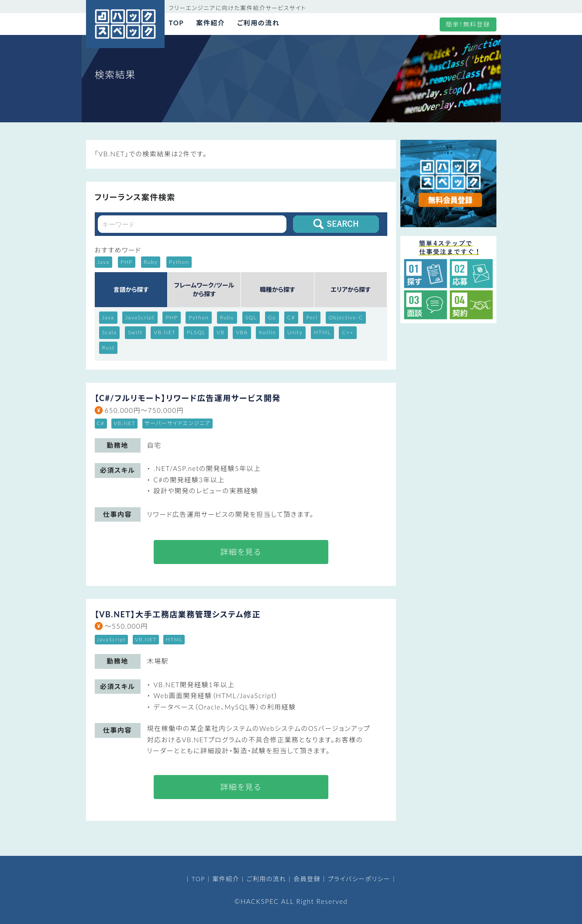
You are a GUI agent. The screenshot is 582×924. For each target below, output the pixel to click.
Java (108, 317)
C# (291, 317)
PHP (171, 317)
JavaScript (140, 317)
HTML (322, 332)
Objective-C (346, 317)
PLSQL (196, 332)
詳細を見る (241, 552)
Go (272, 317)
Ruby (227, 317)
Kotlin (267, 332)
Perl (312, 317)
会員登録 (307, 879)
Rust (108, 348)
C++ (348, 332)
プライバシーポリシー (359, 879)
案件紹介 (210, 23)
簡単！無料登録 (468, 24)
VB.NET (165, 332)
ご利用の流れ (258, 23)
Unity (295, 332)
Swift (135, 332)
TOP (177, 23)
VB (220, 332)
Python (199, 317)
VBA (242, 332)
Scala (110, 332)
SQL (251, 317)
